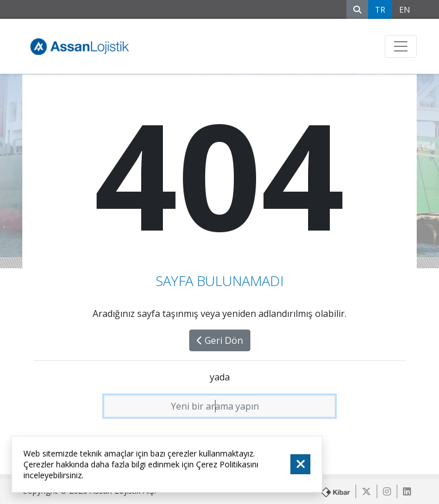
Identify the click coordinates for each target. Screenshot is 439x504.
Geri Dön (220, 340)
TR (380, 9)
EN (404, 9)
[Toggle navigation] (401, 46)
